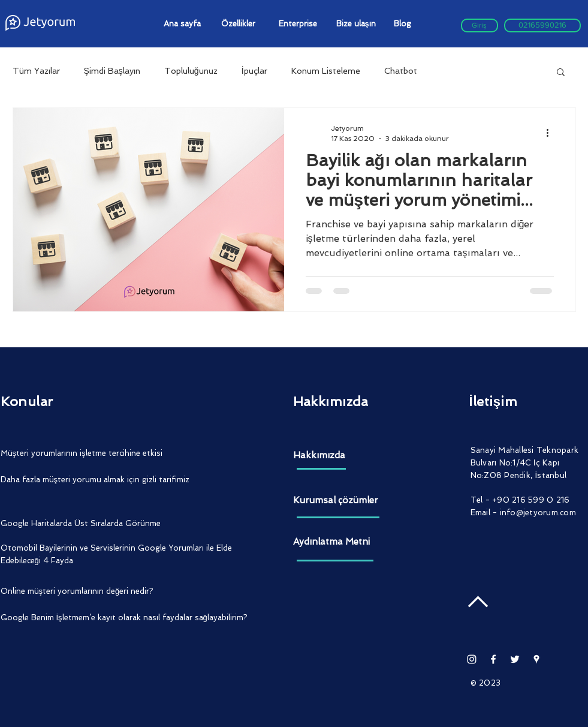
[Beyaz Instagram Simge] (472, 659)
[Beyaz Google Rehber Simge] (536, 659)
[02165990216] (542, 25)
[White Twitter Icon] (515, 659)
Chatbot (401, 71)
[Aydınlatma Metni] (338, 542)
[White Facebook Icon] (493, 659)
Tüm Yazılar (36, 71)
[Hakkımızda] (338, 456)
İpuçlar (254, 71)
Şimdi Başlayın (112, 71)
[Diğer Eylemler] (552, 133)
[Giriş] (480, 25)
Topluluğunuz (191, 71)
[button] (561, 73)
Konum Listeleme (326, 71)
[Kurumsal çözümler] (338, 501)
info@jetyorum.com (538, 513)
